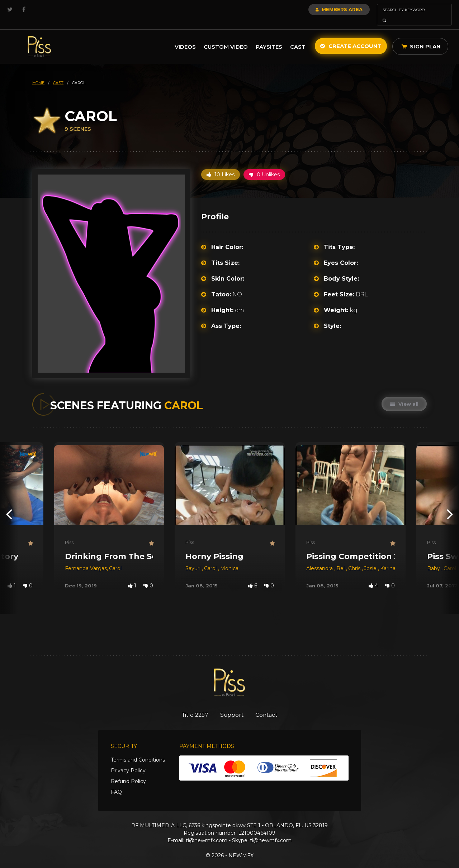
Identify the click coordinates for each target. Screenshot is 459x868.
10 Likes (221, 164)
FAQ (116, 783)
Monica (229, 558)
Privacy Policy (128, 761)
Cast (298, 37)
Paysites (269, 37)
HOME (38, 73)
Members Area (320, 9)
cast (58, 73)
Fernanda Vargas (86, 558)
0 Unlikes (264, 164)
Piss (69, 532)
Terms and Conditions (138, 750)
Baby (434, 558)
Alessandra (320, 558)
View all (404, 394)
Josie (371, 558)
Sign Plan (421, 36)
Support (232, 705)
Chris (355, 558)
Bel (341, 558)
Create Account (351, 36)
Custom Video (226, 37)
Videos (185, 37)
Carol (115, 558)
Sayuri (194, 558)
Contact (272, 705)
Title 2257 (190, 705)
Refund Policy (128, 772)
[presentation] (9, 504)
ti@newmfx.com (207, 831)
